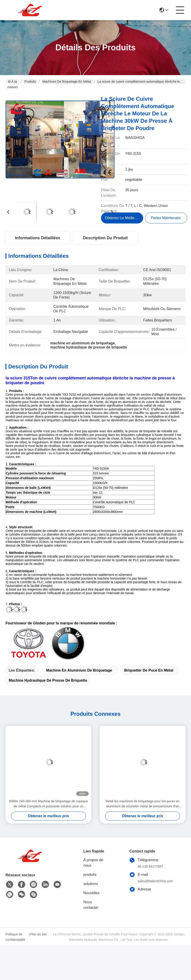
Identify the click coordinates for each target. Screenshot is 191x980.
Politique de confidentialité (15, 937)
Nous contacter (91, 905)
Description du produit (105, 238)
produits (90, 875)
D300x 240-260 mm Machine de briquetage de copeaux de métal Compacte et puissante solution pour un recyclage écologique (49, 804)
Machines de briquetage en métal (67, 82)
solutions (91, 884)
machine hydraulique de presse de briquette (48, 680)
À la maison (12, 82)
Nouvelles (91, 893)
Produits (30, 82)
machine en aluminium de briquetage (79, 670)
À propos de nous (93, 863)
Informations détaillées (38, 238)
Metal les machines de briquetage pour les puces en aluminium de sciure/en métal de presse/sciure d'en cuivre (143, 804)
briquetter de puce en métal (149, 670)
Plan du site (38, 934)
